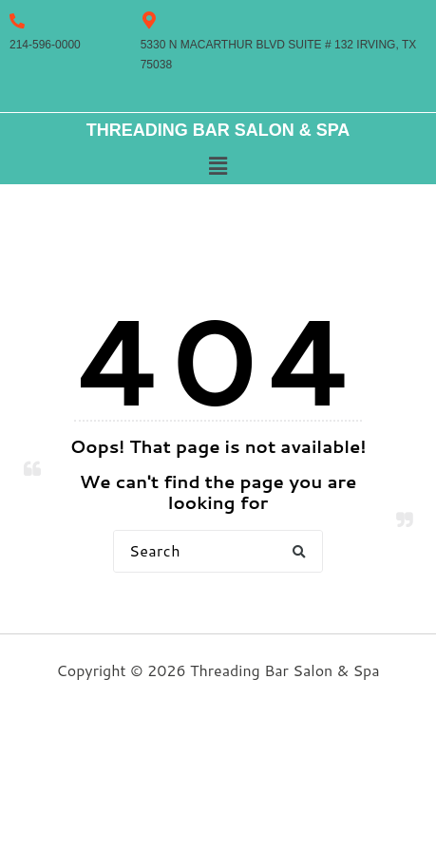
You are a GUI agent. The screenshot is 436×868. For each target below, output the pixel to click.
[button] (218, 167)
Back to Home (218, 613)
